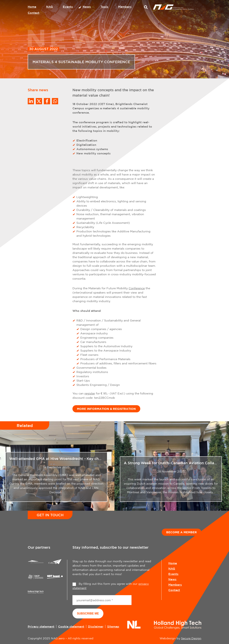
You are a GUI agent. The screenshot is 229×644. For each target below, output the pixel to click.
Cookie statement (71, 626)
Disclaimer (96, 626)
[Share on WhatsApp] (55, 101)
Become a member (182, 532)
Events (68, 7)
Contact (34, 13)
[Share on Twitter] (39, 101)
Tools (104, 7)
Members (125, 7)
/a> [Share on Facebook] (47, 101)
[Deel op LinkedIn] (31, 101)
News (87, 7)
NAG (50, 7)
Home (32, 7)
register (90, 393)
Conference (137, 288)
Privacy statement (41, 626)
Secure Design (191, 638)
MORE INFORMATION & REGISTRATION (106, 409)
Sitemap (113, 626)
